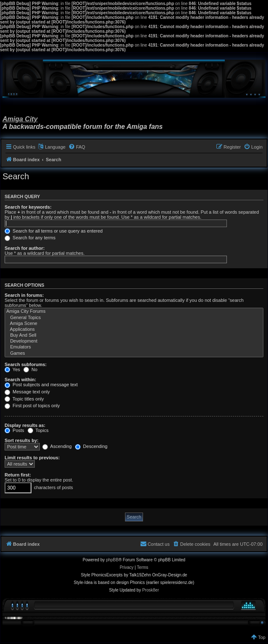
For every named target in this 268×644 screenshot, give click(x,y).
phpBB (112, 560)
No (30, 369)
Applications (134, 330)
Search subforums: (26, 364)
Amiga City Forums (134, 312)
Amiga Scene (134, 324)
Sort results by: (22, 440)
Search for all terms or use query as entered (54, 231)
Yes (12, 369)
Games (134, 353)
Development (134, 341)
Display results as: (25, 425)
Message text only (27, 392)
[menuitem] (77, 147)
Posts (14, 430)
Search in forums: (24, 295)
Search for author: (25, 248)
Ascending (57, 446)
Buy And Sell (134, 335)
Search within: (20, 380)
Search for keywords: (28, 207)
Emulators (134, 347)
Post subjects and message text (41, 385)
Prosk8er (151, 590)
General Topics (134, 318)
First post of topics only (32, 406)
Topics (38, 430)
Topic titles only (24, 399)
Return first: (18, 475)
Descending (91, 446)
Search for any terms (30, 238)
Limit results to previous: (32, 458)
